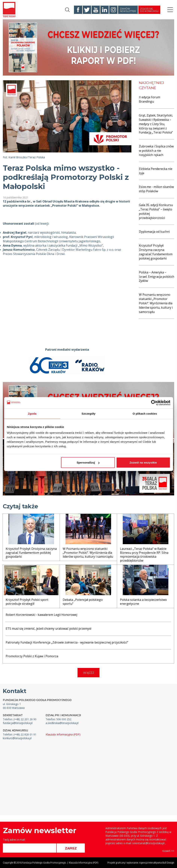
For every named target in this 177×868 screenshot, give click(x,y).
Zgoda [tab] (32, 413)
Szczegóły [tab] (88, 413)
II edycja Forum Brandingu (150, 99)
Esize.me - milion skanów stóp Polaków (156, 189)
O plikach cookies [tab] (145, 413)
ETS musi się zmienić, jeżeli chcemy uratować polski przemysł (48, 629)
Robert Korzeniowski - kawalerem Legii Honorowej (41, 615)
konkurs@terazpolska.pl (17, 738)
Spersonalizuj (88, 463)
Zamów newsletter (128, 10)
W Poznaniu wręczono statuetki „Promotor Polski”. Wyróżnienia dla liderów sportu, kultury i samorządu (156, 303)
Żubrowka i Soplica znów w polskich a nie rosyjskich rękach (156, 151)
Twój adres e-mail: (14, 840)
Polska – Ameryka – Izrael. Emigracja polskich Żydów (157, 277)
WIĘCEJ (88, 673)
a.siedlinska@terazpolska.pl (62, 723)
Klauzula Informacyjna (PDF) (63, 734)
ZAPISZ (71, 848)
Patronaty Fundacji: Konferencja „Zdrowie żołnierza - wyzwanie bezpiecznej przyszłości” (67, 642)
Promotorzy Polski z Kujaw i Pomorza (32, 656)
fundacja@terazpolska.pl (18, 723)
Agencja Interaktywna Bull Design (157, 863)
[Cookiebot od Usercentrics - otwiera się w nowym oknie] (154, 403)
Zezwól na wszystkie (143, 463)
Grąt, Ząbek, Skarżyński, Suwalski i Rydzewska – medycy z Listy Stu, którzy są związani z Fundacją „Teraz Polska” (156, 124)
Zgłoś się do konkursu (149, 10)
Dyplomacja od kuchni (154, 232)
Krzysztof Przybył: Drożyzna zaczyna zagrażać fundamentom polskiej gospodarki (156, 252)
